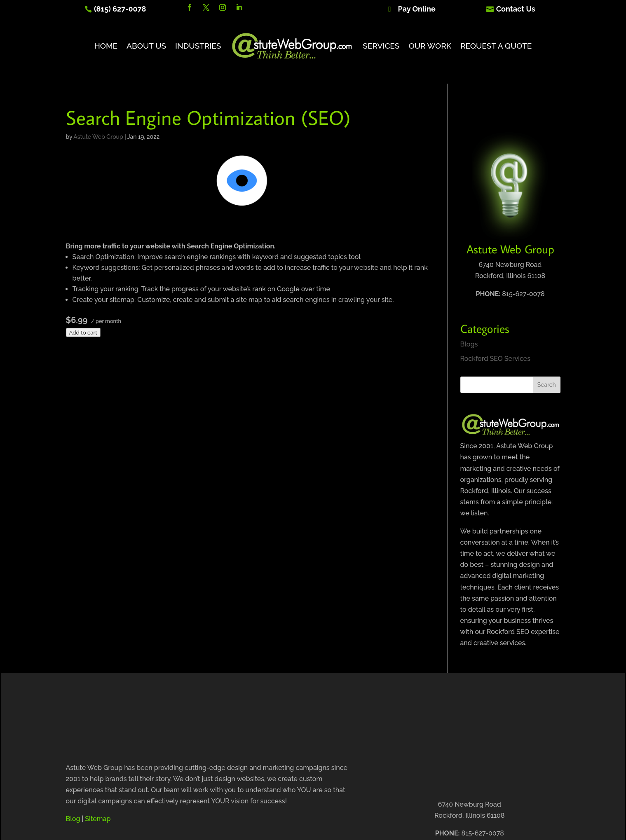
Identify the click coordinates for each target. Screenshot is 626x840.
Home (106, 46)
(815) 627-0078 (120, 9)
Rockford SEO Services (496, 359)
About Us (146, 46)
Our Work (430, 46)
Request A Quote (496, 46)
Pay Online (417, 9)
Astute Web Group (98, 137)
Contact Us (516, 9)
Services (381, 46)
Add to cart (83, 332)
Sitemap (98, 819)
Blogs (469, 344)
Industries (198, 46)
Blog (73, 819)
